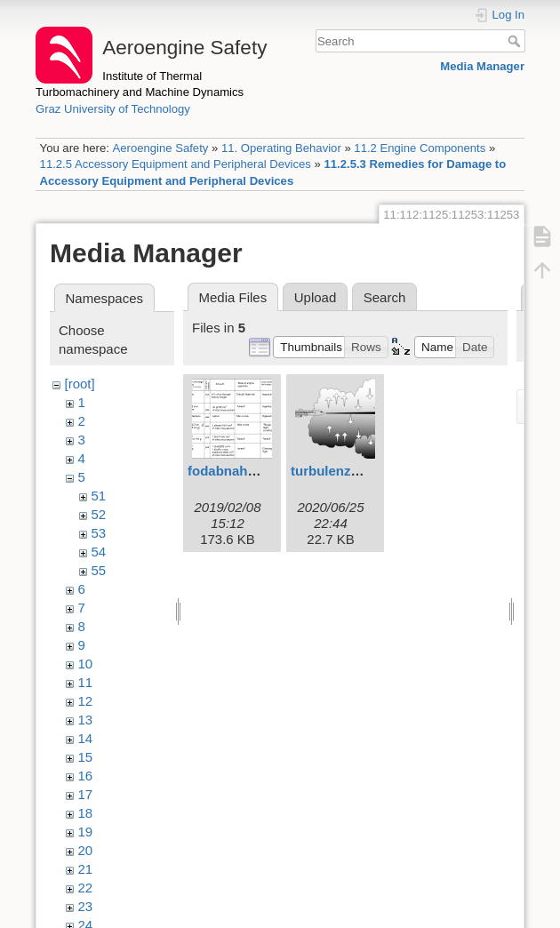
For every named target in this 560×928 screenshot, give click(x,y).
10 (86, 664)
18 (86, 813)
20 (86, 850)
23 (86, 906)
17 (86, 794)
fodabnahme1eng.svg (256, 471)
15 (86, 757)
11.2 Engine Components (420, 148)
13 (86, 720)
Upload (316, 297)
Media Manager (482, 66)
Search (516, 41)
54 (99, 552)
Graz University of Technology (113, 109)
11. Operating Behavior (281, 148)
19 (86, 832)
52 (99, 514)
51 (99, 496)
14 (86, 738)
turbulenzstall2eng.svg (363, 471)
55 (99, 570)
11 (86, 682)
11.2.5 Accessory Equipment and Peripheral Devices (176, 164)
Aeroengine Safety (160, 148)
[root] (80, 384)
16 (86, 776)
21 (86, 869)
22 (86, 888)
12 (86, 701)
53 (99, 533)
